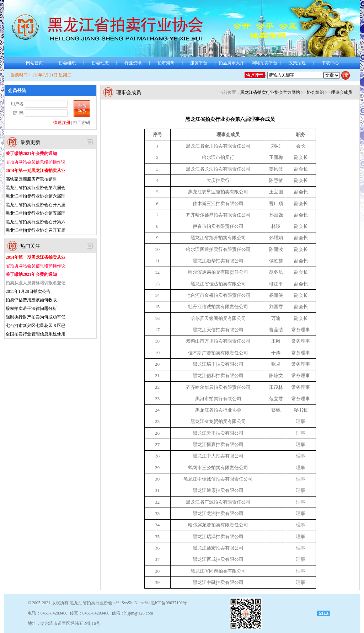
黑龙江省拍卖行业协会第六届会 (36, 188)
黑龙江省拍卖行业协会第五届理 (36, 213)
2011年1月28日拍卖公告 (28, 291)
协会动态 (100, 63)
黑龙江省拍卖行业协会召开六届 (36, 205)
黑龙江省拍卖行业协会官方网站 (270, 92)
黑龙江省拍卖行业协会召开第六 (36, 222)
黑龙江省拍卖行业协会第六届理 (36, 196)
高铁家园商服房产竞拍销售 (31, 179)
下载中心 (330, 63)
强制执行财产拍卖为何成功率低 (36, 317)
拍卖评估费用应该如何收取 (31, 300)
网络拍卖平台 (264, 63)
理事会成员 (342, 92)
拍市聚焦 (166, 63)
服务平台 (199, 63)
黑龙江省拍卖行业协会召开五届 (36, 230)
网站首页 (34, 63)
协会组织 (67, 63)
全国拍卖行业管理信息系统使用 (36, 334)
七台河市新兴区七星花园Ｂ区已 (36, 326)
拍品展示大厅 (231, 63)
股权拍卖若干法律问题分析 (31, 309)
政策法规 (297, 63)
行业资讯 (133, 63)
